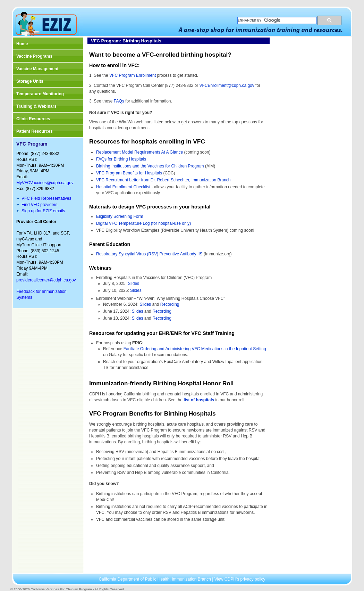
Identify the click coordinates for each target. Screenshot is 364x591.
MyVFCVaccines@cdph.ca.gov (45, 183)
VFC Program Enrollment (133, 75)
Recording (170, 304)
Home (22, 44)
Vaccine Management (37, 69)
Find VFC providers (39, 205)
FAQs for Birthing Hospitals (121, 159)
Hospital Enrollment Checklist (123, 187)
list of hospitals (199, 400)
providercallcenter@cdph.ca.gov (46, 280)
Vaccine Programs (34, 56)
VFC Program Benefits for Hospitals (129, 173)
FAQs (119, 101)
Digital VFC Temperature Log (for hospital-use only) (143, 223)
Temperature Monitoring (40, 94)
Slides (133, 284)
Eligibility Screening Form (120, 216)
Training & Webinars (36, 106)
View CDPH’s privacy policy (240, 579)
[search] (276, 20)
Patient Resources (35, 131)
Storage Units (30, 81)
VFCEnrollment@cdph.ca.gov (227, 85)
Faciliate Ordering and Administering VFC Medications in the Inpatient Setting (195, 349)
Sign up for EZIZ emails (43, 211)
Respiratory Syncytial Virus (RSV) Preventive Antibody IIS (149, 254)
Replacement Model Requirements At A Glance (139, 152)
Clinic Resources (33, 119)
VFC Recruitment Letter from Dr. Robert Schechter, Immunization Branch (163, 180)
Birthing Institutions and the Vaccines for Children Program (150, 166)
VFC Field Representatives (46, 198)
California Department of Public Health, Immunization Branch (155, 579)
